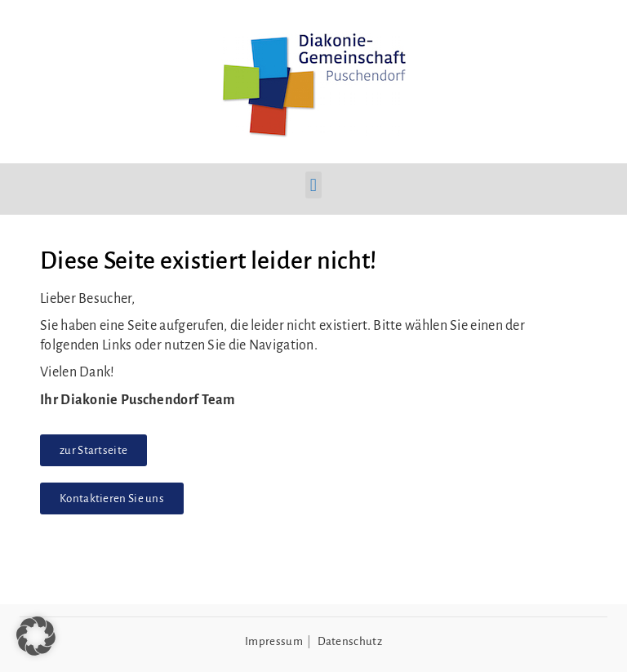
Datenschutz (350, 641)
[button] (313, 185)
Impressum (274, 641)
